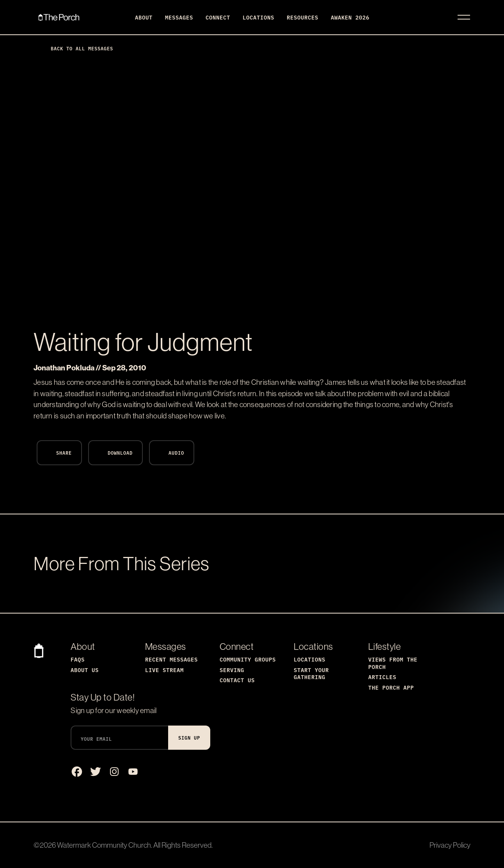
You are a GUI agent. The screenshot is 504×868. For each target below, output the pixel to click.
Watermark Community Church (104, 845)
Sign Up (189, 737)
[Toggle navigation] (464, 17)
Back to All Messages (76, 48)
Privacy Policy (450, 845)
